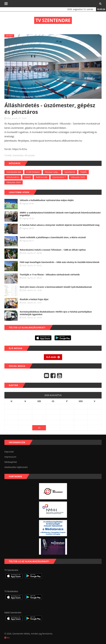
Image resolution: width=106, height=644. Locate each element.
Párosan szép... (52, 172)
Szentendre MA (14, 172)
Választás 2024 (14, 182)
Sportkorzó (70, 172)
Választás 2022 (78, 177)
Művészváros (13, 177)
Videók (28, 177)
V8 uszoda (30, 155)
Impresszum (10, 457)
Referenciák (42, 177)
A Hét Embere (33, 172)
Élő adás (53, 357)
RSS (7, 638)
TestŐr (84, 172)
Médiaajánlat (11, 462)
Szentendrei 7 (59, 177)
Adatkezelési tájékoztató (16, 467)
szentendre (18, 155)
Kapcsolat (9, 452)
